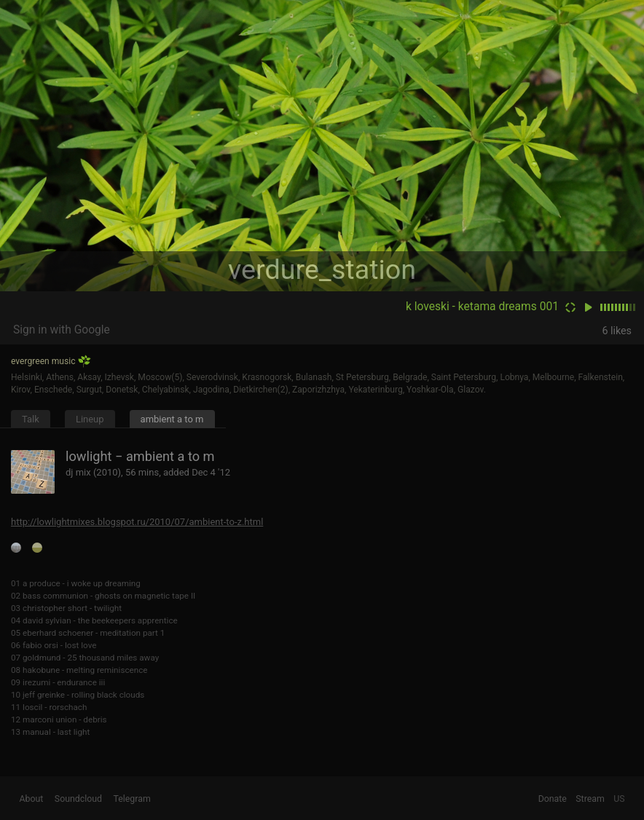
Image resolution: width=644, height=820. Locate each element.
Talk (31, 419)
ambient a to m (172, 419)
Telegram (131, 799)
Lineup (90, 419)
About (32, 799)
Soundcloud (78, 799)
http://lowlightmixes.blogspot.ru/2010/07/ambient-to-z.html (137, 522)
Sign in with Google (62, 330)
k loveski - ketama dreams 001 (482, 307)
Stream (590, 799)
